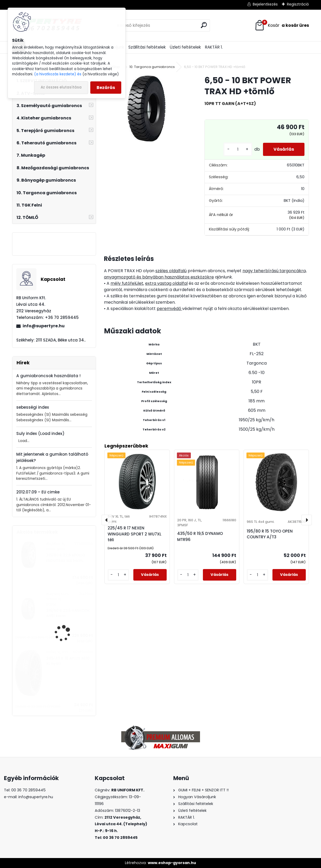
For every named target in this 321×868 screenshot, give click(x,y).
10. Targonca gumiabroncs (152, 67)
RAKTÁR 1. (214, 47)
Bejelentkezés (265, 4)
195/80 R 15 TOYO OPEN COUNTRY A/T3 (270, 534)
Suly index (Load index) (40, 433)
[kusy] (238, 149)
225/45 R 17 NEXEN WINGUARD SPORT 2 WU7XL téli (135, 534)
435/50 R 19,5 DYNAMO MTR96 (200, 536)
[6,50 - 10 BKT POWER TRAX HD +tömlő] (146, 109)
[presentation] (107, 520)
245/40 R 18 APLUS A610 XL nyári (68, 661)
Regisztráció (298, 4)
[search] (204, 25)
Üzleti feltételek (185, 47)
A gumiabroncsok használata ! (48, 376)
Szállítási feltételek (147, 47)
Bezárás (106, 88)
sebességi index (33, 407)
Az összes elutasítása (61, 87)
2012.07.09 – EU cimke (38, 492)
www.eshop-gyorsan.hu (172, 863)
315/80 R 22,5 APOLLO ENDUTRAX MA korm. (66, 558)
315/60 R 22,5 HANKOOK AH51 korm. (68, 613)
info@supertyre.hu (44, 326)
